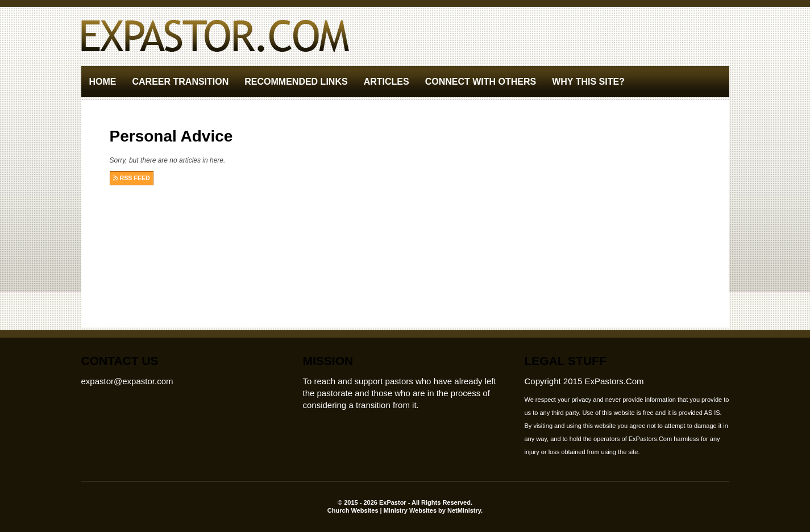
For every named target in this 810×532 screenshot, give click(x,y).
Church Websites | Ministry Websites (383, 510)
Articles (387, 82)
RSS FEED (132, 178)
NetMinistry (464, 510)
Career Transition (181, 82)
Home (103, 82)
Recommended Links (296, 82)
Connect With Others (481, 82)
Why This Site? (588, 82)
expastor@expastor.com (127, 381)
